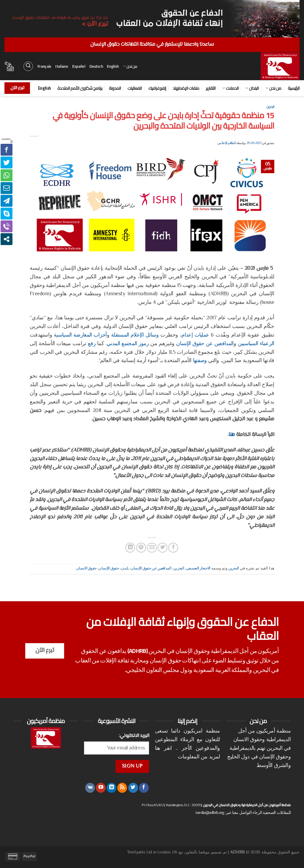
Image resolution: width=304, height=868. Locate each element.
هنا (231, 435)
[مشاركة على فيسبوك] (173, 548)
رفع (92, 344)
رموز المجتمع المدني (128, 344)
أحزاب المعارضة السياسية (80, 335)
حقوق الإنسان (109, 569)
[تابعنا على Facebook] (144, 788)
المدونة (115, 88)
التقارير (211, 88)
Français (44, 66)
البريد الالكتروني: (134, 736)
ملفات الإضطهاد (186, 88)
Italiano (61, 66)
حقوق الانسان (86, 569)
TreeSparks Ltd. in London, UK (152, 852)
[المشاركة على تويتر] (163, 548)
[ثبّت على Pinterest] (141, 548)
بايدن (125, 569)
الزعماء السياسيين (256, 344)
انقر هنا (163, 749)
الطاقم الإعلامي (226, 143)
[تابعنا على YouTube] (101, 788)
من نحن (130, 66)
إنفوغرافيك (157, 88)
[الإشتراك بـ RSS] (122, 788)
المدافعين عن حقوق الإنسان (205, 344)
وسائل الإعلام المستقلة (135, 335)
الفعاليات (134, 88)
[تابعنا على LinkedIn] (111, 788)
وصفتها (200, 361)
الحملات (230, 88)
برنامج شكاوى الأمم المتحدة (80, 88)
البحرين (270, 106)
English (113, 66)
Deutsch (96, 66)
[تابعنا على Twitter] (133, 788)
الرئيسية (294, 88)
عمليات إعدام (195, 335)
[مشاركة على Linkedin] (130, 548)
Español (79, 66)
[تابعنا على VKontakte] (90, 788)
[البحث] (28, 66)
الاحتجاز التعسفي (198, 569)
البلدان (252, 88)
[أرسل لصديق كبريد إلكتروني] (152, 548)
